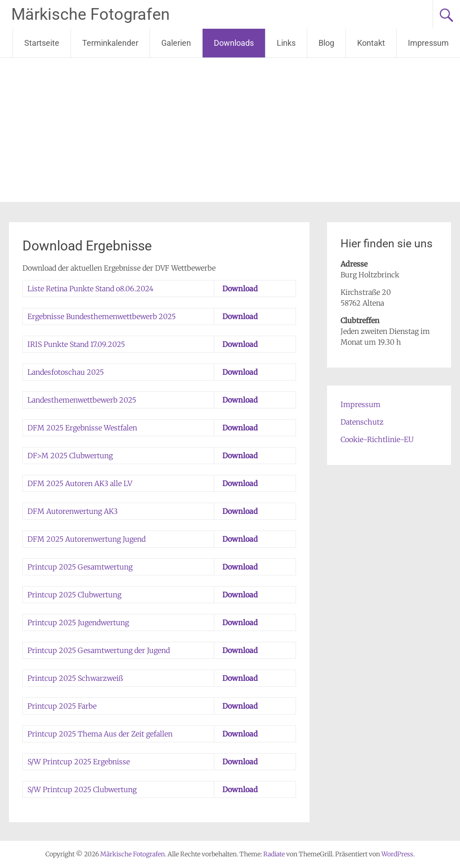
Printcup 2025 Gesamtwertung (80, 567)
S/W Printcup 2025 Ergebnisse (79, 762)
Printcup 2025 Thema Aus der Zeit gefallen (100, 734)
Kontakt (371, 43)
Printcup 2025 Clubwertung (74, 595)
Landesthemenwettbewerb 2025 (82, 400)
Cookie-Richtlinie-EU (377, 439)
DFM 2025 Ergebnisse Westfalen (82, 428)
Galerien (176, 43)
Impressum (428, 43)
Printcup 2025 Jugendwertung (78, 623)
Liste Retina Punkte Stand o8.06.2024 (91, 289)
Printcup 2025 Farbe (62, 706)
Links (286, 43)
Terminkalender (110, 43)
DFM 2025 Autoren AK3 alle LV (80, 483)
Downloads (234, 43)
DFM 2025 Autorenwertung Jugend (86, 539)
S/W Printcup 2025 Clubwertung (82, 789)
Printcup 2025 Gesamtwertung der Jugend (99, 650)
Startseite (42, 43)
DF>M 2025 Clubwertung (70, 456)
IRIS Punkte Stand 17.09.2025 (76, 344)
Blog (326, 43)
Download (240, 289)
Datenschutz (362, 422)
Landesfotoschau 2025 (66, 372)
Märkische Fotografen (91, 14)
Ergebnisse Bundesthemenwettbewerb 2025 (102, 316)
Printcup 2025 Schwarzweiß (75, 678)
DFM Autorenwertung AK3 (73, 511)
